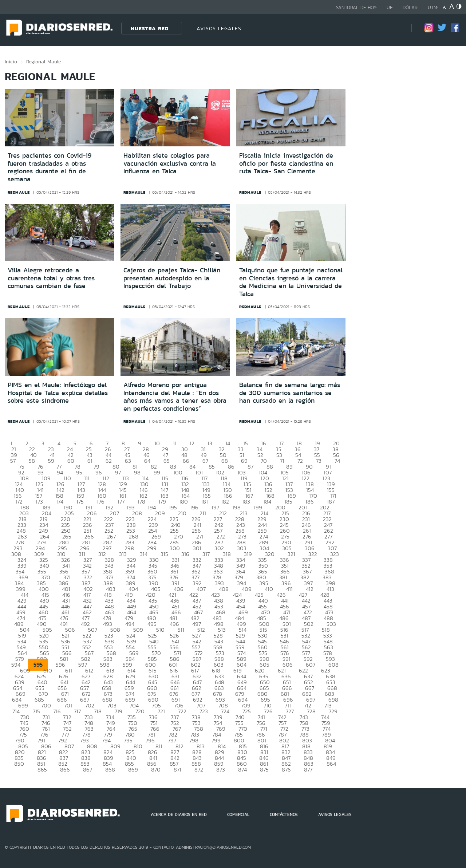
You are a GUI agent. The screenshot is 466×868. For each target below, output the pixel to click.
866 (65, 770)
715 (36, 711)
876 (286, 770)
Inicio (11, 62)
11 (175, 443)
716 (57, 711)
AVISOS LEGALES (219, 28)
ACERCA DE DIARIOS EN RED (179, 814)
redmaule (19, 192)
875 (264, 770)
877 (308, 770)
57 (13, 461)
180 (183, 502)
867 (88, 770)
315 (164, 554)
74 (337, 461)
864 (331, 764)
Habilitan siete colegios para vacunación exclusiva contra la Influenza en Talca (170, 163)
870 (156, 770)
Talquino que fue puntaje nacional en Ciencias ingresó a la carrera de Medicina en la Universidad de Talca (291, 282)
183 (246, 502)
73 (319, 461)
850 (19, 764)
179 (162, 502)
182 (225, 502)
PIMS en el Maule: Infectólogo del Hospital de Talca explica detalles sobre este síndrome (58, 393)
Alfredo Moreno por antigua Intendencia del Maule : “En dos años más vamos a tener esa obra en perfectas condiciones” (175, 397)
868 (110, 770)
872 (199, 770)
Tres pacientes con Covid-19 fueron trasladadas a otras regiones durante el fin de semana (50, 167)
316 (185, 554)
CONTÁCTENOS (284, 814)
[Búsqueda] (395, 28)
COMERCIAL (238, 814)
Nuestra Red (150, 28)
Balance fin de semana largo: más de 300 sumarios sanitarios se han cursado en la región (290, 393)
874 (242, 770)
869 (133, 770)
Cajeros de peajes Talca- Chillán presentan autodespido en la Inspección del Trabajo (172, 278)
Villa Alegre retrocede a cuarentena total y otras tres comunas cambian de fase (51, 278)
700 (46, 705)
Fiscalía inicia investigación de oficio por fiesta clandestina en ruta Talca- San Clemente (286, 163)
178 (141, 502)
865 (42, 770)
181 (204, 502)
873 (221, 770)
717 (77, 711)
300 (175, 548)
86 (231, 467)
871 (177, 770)
